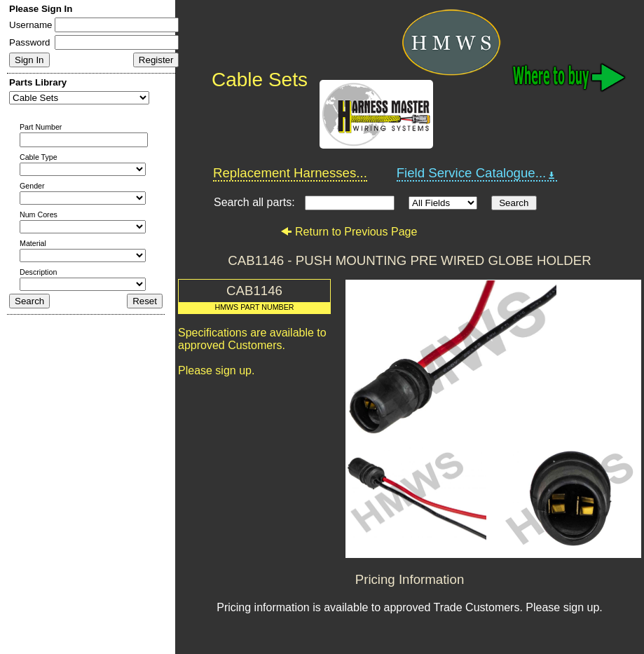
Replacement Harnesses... (290, 173)
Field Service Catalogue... (477, 173)
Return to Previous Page (349, 232)
